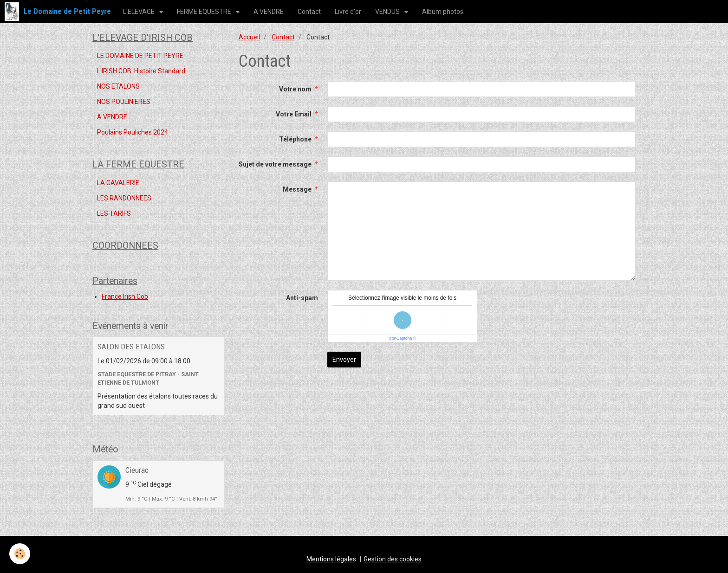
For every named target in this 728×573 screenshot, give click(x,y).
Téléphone (295, 139)
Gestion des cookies (393, 559)
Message (297, 189)
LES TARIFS (114, 213)
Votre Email (294, 114)
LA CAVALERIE (118, 183)
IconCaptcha (400, 338)
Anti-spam (302, 298)
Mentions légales (331, 559)
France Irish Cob (125, 296)
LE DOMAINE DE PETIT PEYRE (140, 56)
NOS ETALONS (118, 86)
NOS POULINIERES (124, 102)
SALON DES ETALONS (131, 347)
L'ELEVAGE (140, 12)
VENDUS (388, 12)
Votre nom (295, 89)
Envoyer (344, 360)
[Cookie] (20, 554)
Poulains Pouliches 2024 (133, 132)
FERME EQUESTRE (205, 12)
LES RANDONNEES (124, 198)
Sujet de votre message (275, 164)
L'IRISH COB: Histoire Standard (141, 71)
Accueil (249, 37)
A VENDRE (269, 12)
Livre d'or (348, 12)
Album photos (443, 12)
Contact (309, 12)
